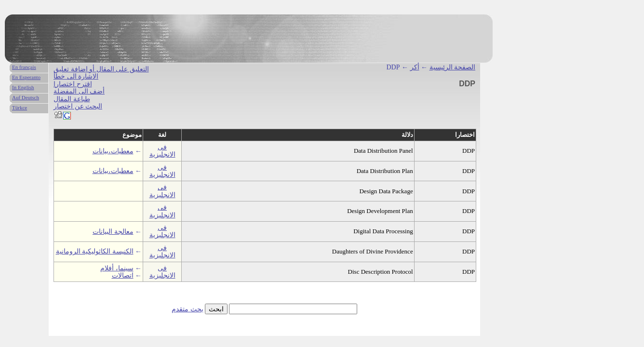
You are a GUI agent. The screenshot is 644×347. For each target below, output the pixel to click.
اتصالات (123, 275)
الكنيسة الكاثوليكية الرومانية (95, 251)
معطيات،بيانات (113, 151)
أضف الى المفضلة (79, 91)
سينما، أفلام (117, 268)
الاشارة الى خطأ (76, 76)
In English (23, 87)
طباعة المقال (72, 99)
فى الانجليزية (162, 151)
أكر (415, 67)
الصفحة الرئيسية (453, 67)
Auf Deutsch (26, 97)
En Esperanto (26, 77)
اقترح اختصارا (73, 84)
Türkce (20, 107)
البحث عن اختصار (78, 106)
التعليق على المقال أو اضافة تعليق (101, 69)
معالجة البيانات (113, 232)
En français (24, 67)
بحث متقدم (188, 309)
